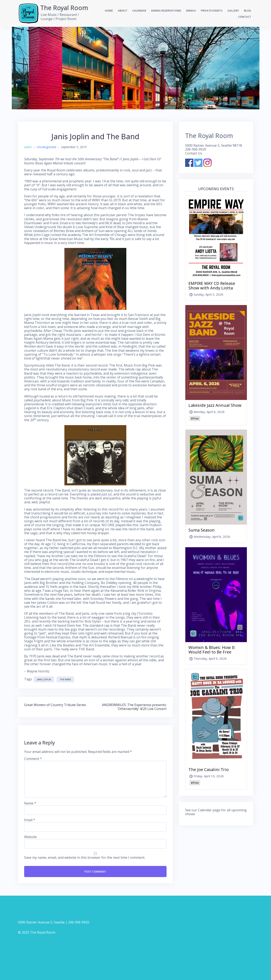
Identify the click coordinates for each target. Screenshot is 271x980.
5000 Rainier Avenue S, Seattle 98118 (214, 145)
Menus (191, 11)
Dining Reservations (166, 11)
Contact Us (194, 153)
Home (109, 11)
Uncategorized (46, 147)
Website (30, 837)
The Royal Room (64, 8)
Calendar (139, 11)
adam (28, 147)
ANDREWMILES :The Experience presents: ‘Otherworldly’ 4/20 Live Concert (134, 707)
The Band (65, 679)
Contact (245, 17)
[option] (136, 68)
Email (30, 820)
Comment (33, 759)
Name (30, 803)
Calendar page (209, 810)
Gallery (233, 11)
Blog (248, 11)
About (123, 11)
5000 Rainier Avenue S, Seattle (41, 922)
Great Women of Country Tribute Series (55, 705)
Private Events (212, 11)
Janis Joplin (44, 679)
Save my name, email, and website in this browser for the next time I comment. (85, 858)
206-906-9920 (196, 149)
